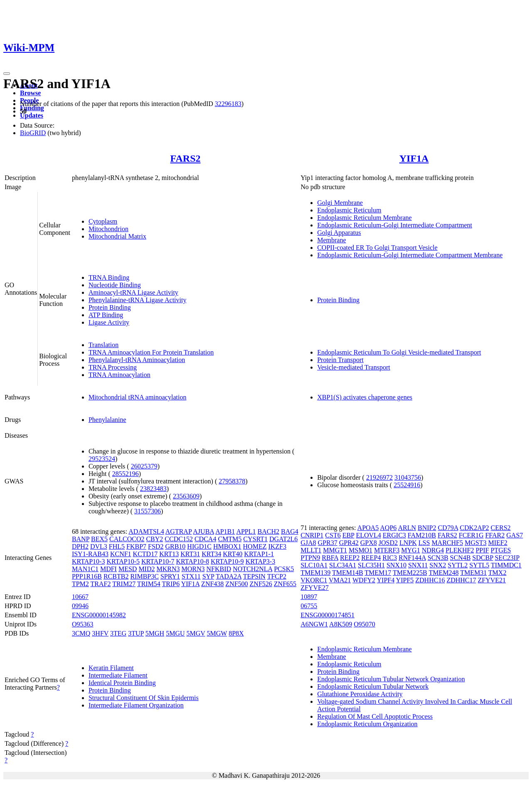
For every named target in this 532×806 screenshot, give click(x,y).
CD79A (448, 528)
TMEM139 (315, 573)
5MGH (155, 633)
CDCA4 (205, 539)
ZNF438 (212, 584)
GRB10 (175, 546)
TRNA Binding (109, 277)
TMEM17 (378, 573)
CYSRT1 (255, 539)
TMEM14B (348, 573)
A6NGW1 (314, 624)
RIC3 (390, 558)
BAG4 (290, 531)
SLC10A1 (314, 565)
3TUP (136, 633)
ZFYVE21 (492, 580)
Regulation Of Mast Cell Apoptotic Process (375, 716)
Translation (103, 345)
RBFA (330, 558)
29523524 (102, 459)
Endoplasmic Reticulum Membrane (365, 218)
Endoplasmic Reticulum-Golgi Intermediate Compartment (395, 225)
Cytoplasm (103, 221)
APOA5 (368, 528)
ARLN (407, 528)
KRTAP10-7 (158, 561)
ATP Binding (106, 315)
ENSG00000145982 (99, 615)
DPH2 (80, 546)
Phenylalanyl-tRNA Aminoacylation (137, 360)
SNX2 (438, 565)
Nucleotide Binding (115, 285)
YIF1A (414, 158)
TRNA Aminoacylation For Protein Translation (151, 352)
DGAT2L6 (283, 539)
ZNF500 (236, 584)
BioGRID (33, 133)
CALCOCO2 (127, 539)
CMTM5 (230, 539)
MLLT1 (311, 550)
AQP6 (388, 528)
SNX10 (397, 565)
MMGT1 (335, 550)
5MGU (175, 633)
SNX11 (418, 565)
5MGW (217, 633)
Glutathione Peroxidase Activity (360, 694)
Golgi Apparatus (339, 233)
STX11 (191, 576)
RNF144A (412, 558)
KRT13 (169, 554)
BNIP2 (427, 528)
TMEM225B (410, 573)
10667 (80, 597)
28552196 (126, 474)
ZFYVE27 (315, 588)
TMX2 (498, 573)
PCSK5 (284, 569)
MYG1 (410, 550)
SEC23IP (507, 558)
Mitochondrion (108, 229)
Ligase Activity (109, 322)
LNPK (408, 543)
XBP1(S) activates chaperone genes (365, 397)
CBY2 (154, 539)
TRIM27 (124, 584)
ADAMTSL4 (146, 531)
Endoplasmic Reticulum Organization (367, 724)
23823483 (153, 489)
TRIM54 (149, 584)
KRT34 (211, 554)
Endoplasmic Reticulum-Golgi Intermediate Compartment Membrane (410, 255)
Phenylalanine (107, 420)
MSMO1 (361, 550)
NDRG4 (433, 550)
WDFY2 (364, 580)
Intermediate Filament (118, 675)
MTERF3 (387, 550)
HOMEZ (255, 546)
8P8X (236, 633)
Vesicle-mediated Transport (354, 367)
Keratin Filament (111, 668)
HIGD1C (199, 546)
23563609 (186, 496)
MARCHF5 (447, 543)
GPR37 (328, 543)
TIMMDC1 (506, 565)
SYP (208, 576)
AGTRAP (179, 531)
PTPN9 (310, 558)
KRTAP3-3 (261, 561)
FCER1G (471, 535)
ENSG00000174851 (328, 615)
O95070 (365, 624)
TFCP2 (277, 576)
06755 (309, 606)
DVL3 (99, 546)
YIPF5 (405, 580)
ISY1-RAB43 (90, 554)
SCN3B (438, 558)
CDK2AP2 (474, 528)
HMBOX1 (227, 546)
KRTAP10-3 (89, 561)
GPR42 (349, 543)
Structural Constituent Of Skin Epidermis (144, 698)
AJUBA (203, 531)
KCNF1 (121, 554)
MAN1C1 (85, 569)
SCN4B (461, 558)
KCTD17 (145, 554)
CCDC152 (179, 539)
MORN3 (193, 569)
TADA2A (229, 576)
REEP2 (350, 558)
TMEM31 (473, 573)
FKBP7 (136, 546)
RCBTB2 (116, 576)
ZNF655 (285, 584)
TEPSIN (254, 576)
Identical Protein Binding (122, 683)
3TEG (118, 633)
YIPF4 (386, 580)
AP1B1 (225, 531)
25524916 (407, 485)
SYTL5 (479, 565)
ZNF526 (261, 584)
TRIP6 (171, 584)
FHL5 (117, 546)
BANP (81, 539)
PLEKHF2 (460, 550)
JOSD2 (388, 543)
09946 (80, 606)
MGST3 (475, 543)
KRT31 (190, 554)
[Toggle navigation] (7, 74)
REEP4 (371, 558)
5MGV (196, 633)
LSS (424, 543)
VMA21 (340, 580)
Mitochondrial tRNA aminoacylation (138, 397)
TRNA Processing (113, 367)
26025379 (144, 466)
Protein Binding (110, 307)
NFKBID (219, 569)
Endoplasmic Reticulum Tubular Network (373, 686)
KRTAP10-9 (227, 561)
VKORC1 (314, 580)
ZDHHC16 (430, 580)
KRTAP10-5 (123, 561)
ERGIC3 (394, 535)
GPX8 (369, 543)
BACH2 (268, 531)
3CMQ (81, 633)
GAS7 (515, 535)
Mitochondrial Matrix (117, 236)
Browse (30, 93)
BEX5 (99, 539)
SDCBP (483, 558)
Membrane (331, 240)
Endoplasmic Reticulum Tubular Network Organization (391, 679)
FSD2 (156, 546)
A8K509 (341, 624)
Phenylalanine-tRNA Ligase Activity (138, 300)
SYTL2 (458, 565)
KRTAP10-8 (193, 561)
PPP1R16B (87, 576)
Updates (32, 115)
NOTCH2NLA (252, 569)
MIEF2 (498, 543)
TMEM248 (443, 573)
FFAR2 (495, 535)
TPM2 (80, 584)
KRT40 (233, 554)
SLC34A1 (343, 565)
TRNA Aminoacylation (119, 375)
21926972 (379, 477)
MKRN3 (168, 569)
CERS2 (501, 528)
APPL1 (246, 531)
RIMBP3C (144, 576)
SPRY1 (170, 576)
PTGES (501, 550)
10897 (309, 597)
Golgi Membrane (340, 203)
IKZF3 (277, 546)
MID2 (147, 569)
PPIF (482, 550)
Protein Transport (340, 360)
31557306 (148, 511)
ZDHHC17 (461, 580)
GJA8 (308, 543)
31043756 (408, 477)
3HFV (100, 633)
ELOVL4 (368, 535)
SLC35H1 (371, 565)
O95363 (83, 624)
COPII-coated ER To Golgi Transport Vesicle (377, 248)
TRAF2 (101, 584)
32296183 (228, 104)
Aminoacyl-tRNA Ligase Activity (133, 292)
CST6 (333, 535)
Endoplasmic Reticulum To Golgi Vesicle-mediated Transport (399, 352)
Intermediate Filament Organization (136, 705)
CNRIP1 (312, 535)
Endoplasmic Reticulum (349, 210)
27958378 (232, 481)
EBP (349, 535)
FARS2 (186, 158)
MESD (128, 569)
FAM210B (422, 535)
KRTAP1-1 (259, 554)
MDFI (108, 569)
